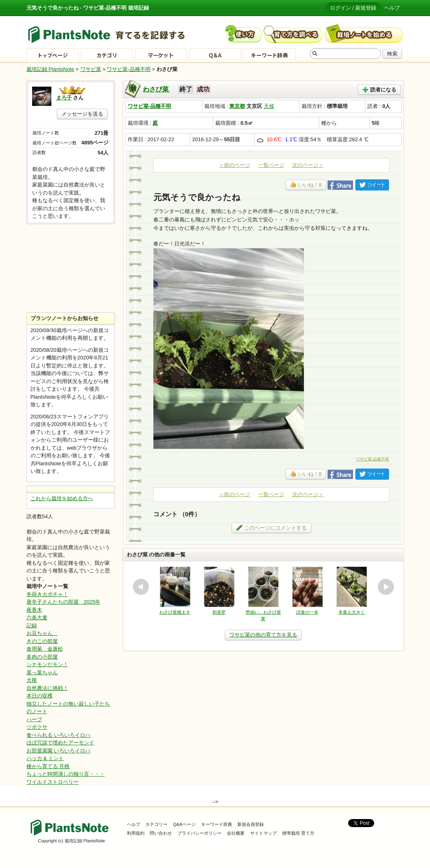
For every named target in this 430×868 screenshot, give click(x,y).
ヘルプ (392, 8)
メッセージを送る (82, 114)
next (386, 587)
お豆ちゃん (42, 633)
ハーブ (34, 719)
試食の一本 (307, 612)
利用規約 (136, 833)
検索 (392, 54)
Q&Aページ (184, 824)
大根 (32, 680)
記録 (32, 626)
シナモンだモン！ (47, 664)
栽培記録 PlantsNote (50, 69)
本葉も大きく (352, 612)
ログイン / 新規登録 (353, 8)
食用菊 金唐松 (45, 649)
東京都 (237, 106)
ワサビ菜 (91, 69)
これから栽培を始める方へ (62, 498)
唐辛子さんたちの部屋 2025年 (64, 602)
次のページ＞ (308, 165)
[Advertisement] (71, 268)
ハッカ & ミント (45, 758)
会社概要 (236, 833)
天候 (269, 106)
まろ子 (64, 98)
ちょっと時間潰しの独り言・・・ (66, 774)
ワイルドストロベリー (53, 782)
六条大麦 (37, 618)
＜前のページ (234, 165)
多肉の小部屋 (42, 657)
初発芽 (219, 612)
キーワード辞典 (217, 824)
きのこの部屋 (42, 641)
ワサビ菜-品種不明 (128, 69)
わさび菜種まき (175, 612)
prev (141, 587)
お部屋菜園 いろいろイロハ (59, 751)
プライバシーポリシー (200, 833)
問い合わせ (161, 833)
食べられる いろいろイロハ (59, 735)
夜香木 (34, 610)
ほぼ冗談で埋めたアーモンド (60, 743)
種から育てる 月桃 (48, 766)
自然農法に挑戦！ (47, 688)
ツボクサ (37, 727)
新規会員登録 (251, 824)
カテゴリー (156, 824)
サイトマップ (263, 833)
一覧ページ (271, 165)
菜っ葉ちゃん (42, 672)
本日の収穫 (40, 696)
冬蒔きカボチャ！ (47, 594)
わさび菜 (157, 89)
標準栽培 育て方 (298, 833)
